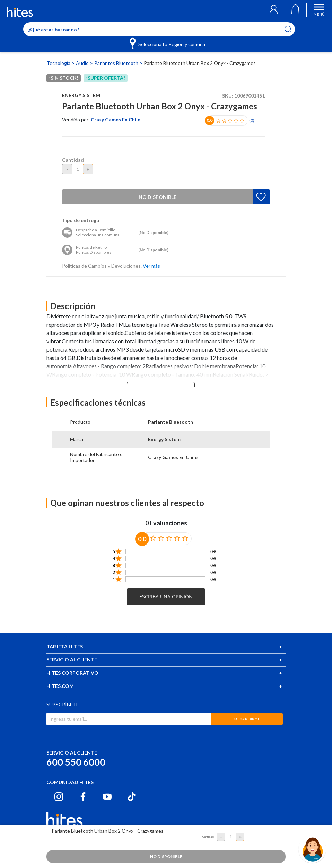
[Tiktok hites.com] (132, 797)
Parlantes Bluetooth (117, 63)
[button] (274, 10)
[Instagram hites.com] (59, 797)
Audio (83, 63)
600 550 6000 (76, 762)
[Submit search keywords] (292, 29)
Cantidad (73, 160)
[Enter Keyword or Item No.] (159, 29)
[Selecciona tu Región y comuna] (168, 43)
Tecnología (59, 63)
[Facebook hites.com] (83, 797)
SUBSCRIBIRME (247, 719)
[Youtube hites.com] (107, 797)
